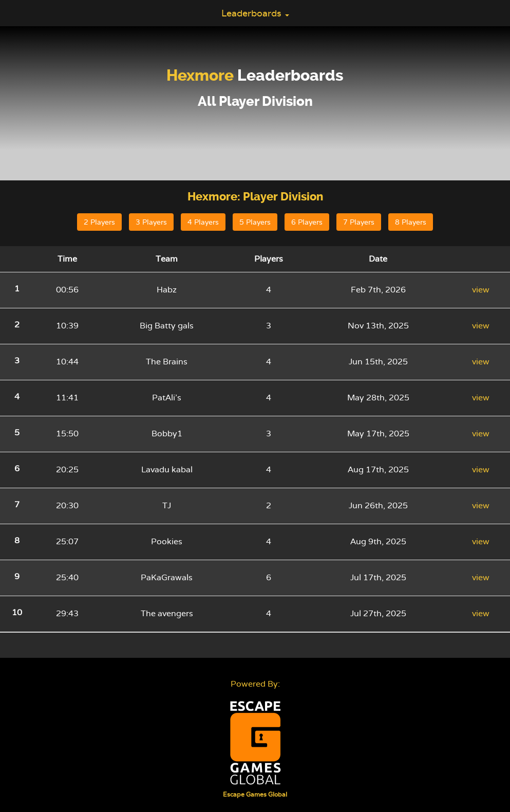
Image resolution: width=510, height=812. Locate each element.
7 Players (359, 222)
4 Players (203, 222)
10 (17, 612)
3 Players (151, 222)
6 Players (307, 222)
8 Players (411, 222)
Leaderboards (255, 13)
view (481, 290)
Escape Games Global (255, 795)
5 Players (255, 222)
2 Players (99, 222)
